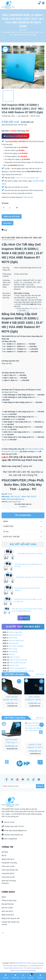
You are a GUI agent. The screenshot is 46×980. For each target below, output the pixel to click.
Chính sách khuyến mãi (10, 872)
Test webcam (13, 652)
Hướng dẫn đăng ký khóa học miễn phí (30, 553)
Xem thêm (23, 310)
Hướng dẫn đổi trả (8, 875)
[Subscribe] (29, 786)
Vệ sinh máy (14, 665)
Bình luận (37, 238)
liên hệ (41, 309)
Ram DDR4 (39, 449)
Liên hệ (23, 976)
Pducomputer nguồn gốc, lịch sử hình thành (30, 577)
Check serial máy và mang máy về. (22, 671)
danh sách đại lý (7, 913)
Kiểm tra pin (13, 638)
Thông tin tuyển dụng (9, 902)
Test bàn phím (14, 643)
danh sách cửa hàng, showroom (9, 884)
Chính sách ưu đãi (8, 868)
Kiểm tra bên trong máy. (18, 663)
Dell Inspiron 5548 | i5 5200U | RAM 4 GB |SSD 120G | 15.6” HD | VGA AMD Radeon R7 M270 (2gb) (23, 33)
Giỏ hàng (31, 976)
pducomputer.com (15, 835)
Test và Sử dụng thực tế (18, 668)
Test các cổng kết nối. (16, 640)
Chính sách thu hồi (8, 879)
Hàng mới (6, 976)
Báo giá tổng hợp (8, 906)
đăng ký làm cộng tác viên (11, 920)
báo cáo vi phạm (7, 910)
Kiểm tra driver (15, 657)
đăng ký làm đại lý (8, 861)
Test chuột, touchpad (16, 646)
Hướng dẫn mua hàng (9, 865)
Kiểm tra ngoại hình (16, 632)
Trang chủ (23, 30)
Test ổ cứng (13, 649)
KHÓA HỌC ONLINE (11, 537)
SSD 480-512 (29, 449)
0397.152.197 (17, 826)
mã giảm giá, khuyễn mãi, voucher (10, 925)
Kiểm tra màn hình (15, 635)
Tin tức (6, 532)
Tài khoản (40, 976)
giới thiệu (5, 854)
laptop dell (28, 466)
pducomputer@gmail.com (16, 830)
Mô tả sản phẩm (8, 238)
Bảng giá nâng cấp (24, 238)
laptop (6, 521)
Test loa (12, 654)
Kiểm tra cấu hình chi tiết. (19, 660)
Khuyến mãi (15, 976)
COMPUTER (8, 526)
